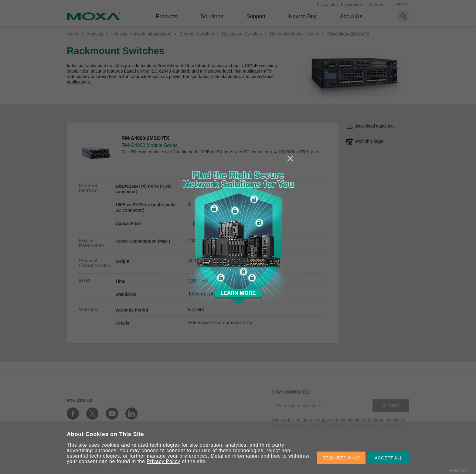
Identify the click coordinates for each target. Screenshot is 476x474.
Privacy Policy (163, 461)
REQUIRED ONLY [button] (341, 458)
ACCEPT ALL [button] (389, 458)
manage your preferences (177, 456)
